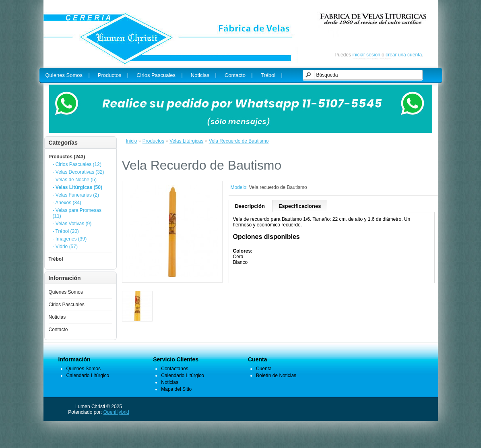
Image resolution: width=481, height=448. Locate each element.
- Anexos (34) (67, 203)
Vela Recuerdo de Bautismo (239, 141)
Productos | (113, 75)
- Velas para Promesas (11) (77, 213)
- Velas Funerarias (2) (76, 195)
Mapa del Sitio (176, 389)
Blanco (240, 262)
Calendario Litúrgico (88, 375)
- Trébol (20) (66, 231)
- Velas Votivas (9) (72, 224)
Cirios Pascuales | (160, 75)
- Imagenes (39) (70, 239)
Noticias (57, 317)
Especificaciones (300, 206)
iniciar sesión (366, 55)
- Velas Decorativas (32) (78, 172)
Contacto (58, 330)
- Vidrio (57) (65, 247)
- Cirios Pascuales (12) (77, 164)
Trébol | (272, 75)
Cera (238, 257)
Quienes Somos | (68, 75)
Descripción (250, 206)
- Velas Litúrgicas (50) (77, 187)
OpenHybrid (116, 412)
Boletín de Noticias (276, 375)
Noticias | (204, 75)
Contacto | (239, 75)
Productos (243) (67, 157)
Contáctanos (174, 369)
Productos (153, 141)
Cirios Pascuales (67, 305)
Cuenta (264, 369)
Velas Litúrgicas (186, 141)
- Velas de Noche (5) (75, 180)
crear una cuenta (404, 55)
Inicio (132, 141)
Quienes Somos (66, 292)
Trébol (56, 259)
